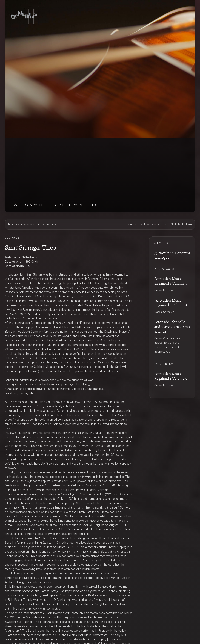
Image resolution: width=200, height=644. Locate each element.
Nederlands (178, 224)
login (189, 224)
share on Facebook (139, 224)
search (57, 206)
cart (94, 206)
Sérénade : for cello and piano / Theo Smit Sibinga (172, 326)
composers (35, 206)
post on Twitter (161, 224)
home (15, 206)
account (76, 206)
